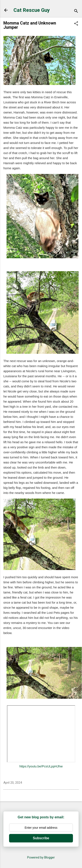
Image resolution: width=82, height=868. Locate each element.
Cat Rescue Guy (32, 10)
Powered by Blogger (41, 857)
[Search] (76, 12)
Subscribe (41, 838)
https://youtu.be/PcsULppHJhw (41, 766)
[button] (76, 24)
